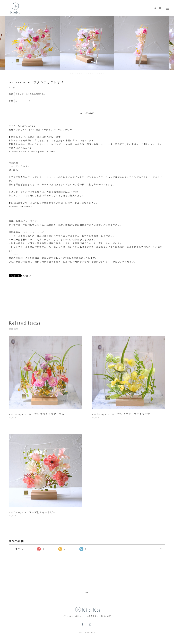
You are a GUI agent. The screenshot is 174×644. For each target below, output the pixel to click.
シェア (28, 276)
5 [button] (80, 73)
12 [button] (95, 73)
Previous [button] (5, 43)
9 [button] (88, 73)
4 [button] (77, 73)
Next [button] (169, 43)
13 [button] (97, 73)
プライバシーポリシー (73, 616)
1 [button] (71, 73)
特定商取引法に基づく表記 (99, 616)
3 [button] (75, 73)
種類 (11, 94)
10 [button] (91, 73)
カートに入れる (87, 113)
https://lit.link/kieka (20, 207)
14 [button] (99, 73)
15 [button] (102, 73)
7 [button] (84, 73)
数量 (11, 101)
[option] (32, 43)
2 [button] (73, 73)
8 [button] (86, 73)
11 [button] (93, 73)
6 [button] (82, 73)
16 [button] (104, 73)
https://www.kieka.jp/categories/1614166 (32, 152)
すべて (19, 549)
